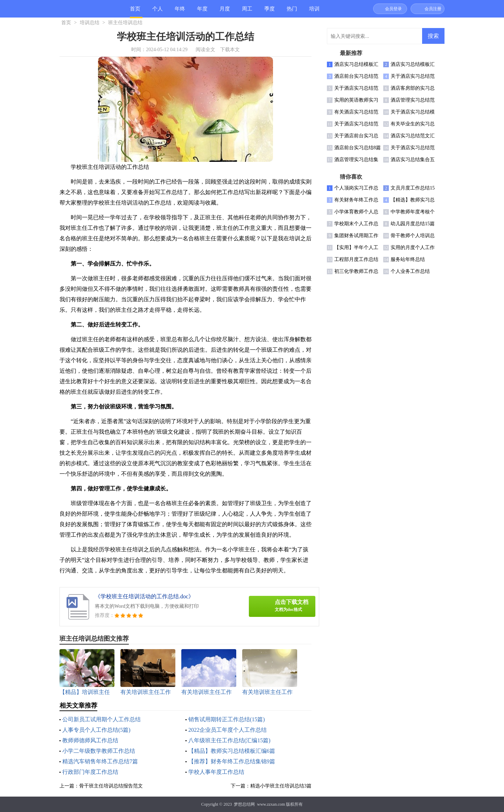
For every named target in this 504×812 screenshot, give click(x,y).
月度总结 (225, 12)
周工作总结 (247, 12)
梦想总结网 (244, 804)
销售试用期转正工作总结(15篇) (227, 719)
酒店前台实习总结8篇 (358, 148)
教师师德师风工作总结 (90, 740)
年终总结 (180, 12)
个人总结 (157, 12)
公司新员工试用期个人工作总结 (101, 719)
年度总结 (202, 12)
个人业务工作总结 (410, 271)
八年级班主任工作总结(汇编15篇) (229, 740)
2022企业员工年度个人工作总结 (227, 730)
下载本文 (230, 50)
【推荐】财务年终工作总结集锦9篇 (232, 761)
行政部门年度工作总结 (90, 772)
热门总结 (292, 12)
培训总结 (314, 12)
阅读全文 (205, 50)
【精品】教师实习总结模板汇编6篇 (232, 751)
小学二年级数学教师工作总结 (99, 751)
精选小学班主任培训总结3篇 (281, 786)
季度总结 (269, 12)
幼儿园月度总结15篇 (413, 224)
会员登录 (393, 9)
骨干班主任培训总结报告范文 (111, 786)
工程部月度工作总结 (356, 259)
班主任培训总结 (125, 23)
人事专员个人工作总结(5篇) (96, 730)
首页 (135, 9)
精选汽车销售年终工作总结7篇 (100, 761)
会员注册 (433, 9)
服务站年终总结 (408, 259)
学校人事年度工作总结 (216, 772)
